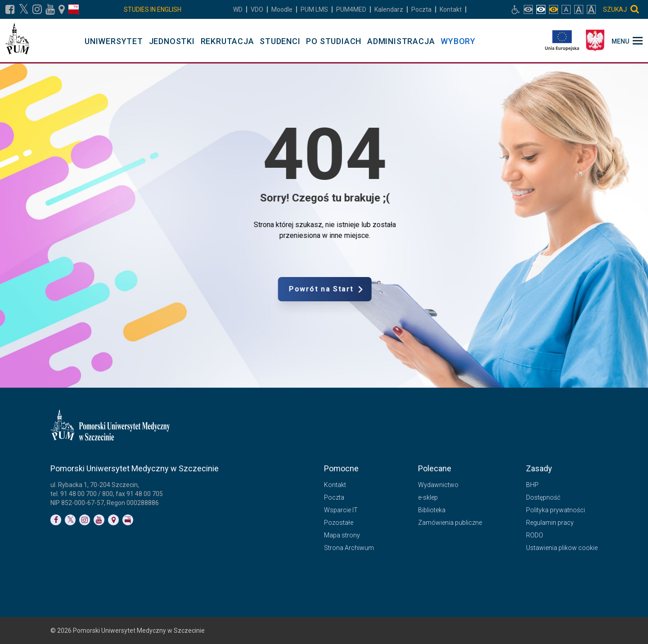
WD (238, 9)
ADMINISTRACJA (401, 41)
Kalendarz (389, 9)
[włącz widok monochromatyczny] (553, 9)
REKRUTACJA (227, 41)
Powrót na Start (359, 289)
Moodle (282, 9)
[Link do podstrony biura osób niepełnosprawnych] (516, 9)
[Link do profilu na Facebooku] (10, 9)
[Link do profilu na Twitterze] (70, 520)
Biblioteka (432, 510)
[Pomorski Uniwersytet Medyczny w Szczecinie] (17, 40)
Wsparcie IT (341, 510)
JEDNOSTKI (172, 41)
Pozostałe (339, 523)
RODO (535, 535)
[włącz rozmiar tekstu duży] (579, 9)
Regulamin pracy (550, 523)
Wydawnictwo (438, 485)
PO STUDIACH (334, 41)
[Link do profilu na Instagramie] (37, 9)
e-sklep (428, 497)
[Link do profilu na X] (24, 9)
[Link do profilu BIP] (74, 9)
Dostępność (543, 497)
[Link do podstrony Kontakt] (62, 9)
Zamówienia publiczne (450, 523)
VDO (257, 9)
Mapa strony (342, 535)
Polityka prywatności (556, 510)
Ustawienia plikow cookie (562, 548)
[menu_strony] (627, 40)
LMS (314, 9)
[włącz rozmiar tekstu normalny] (566, 9)
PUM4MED (351, 9)
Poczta (421, 9)
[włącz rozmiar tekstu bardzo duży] (591, 9)
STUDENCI (280, 41)
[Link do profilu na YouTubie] (50, 9)
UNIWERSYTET (114, 41)
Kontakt (451, 9)
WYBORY (458, 41)
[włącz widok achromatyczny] (541, 9)
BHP (532, 485)
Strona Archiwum (349, 548)
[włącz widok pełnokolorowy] (528, 9)
